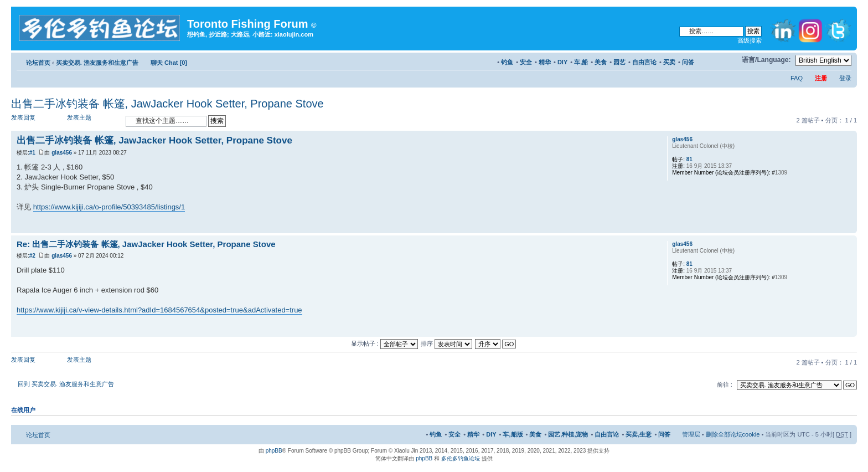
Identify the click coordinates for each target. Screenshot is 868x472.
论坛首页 (38, 63)
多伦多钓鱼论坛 (461, 458)
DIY (562, 62)
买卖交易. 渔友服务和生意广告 (97, 63)
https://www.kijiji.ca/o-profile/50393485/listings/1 (109, 207)
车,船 (581, 62)
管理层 (691, 434)
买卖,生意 (639, 434)
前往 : (725, 384)
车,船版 (513, 434)
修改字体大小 (728, 60)
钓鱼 (507, 62)
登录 (845, 78)
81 (689, 159)
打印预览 (711, 60)
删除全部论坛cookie (733, 434)
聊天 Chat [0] (169, 63)
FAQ (797, 78)
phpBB (274, 451)
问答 (688, 62)
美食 (601, 62)
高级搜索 (750, 40)
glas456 (62, 153)
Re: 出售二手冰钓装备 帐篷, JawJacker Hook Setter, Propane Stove (146, 244)
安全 (526, 62)
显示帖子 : (384, 343)
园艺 (619, 62)
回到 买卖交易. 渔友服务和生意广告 (66, 384)
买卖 (669, 62)
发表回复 (38, 120)
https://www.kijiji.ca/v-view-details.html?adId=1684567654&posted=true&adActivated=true (159, 310)
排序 (446, 343)
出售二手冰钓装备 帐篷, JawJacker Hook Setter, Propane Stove (167, 104)
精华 (545, 62)
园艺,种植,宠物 (568, 434)
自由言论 (644, 62)
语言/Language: (766, 60)
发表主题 (94, 120)
